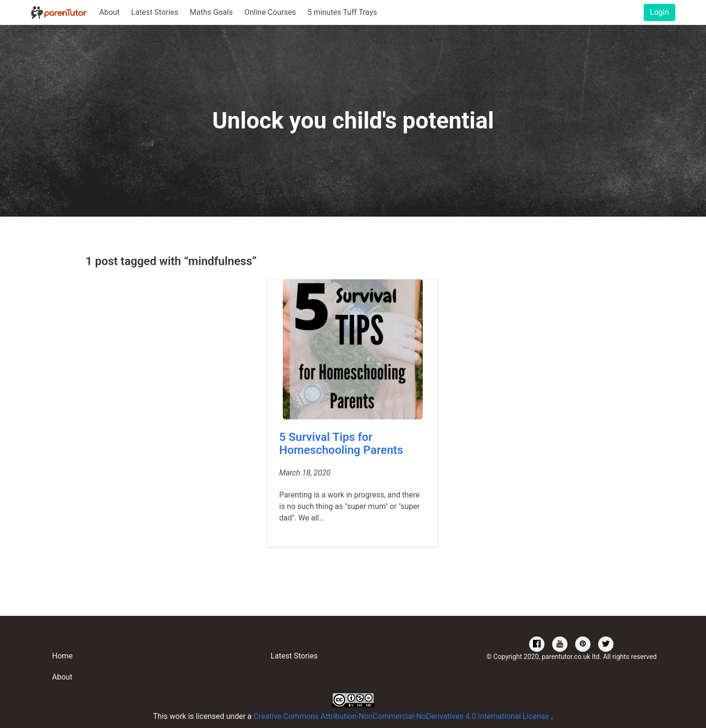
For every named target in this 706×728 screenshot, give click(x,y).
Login (659, 12)
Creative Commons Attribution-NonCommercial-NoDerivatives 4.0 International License (402, 716)
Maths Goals (211, 12)
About (110, 12)
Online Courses (270, 12)
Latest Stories (155, 12)
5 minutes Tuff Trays (342, 12)
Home (63, 656)
